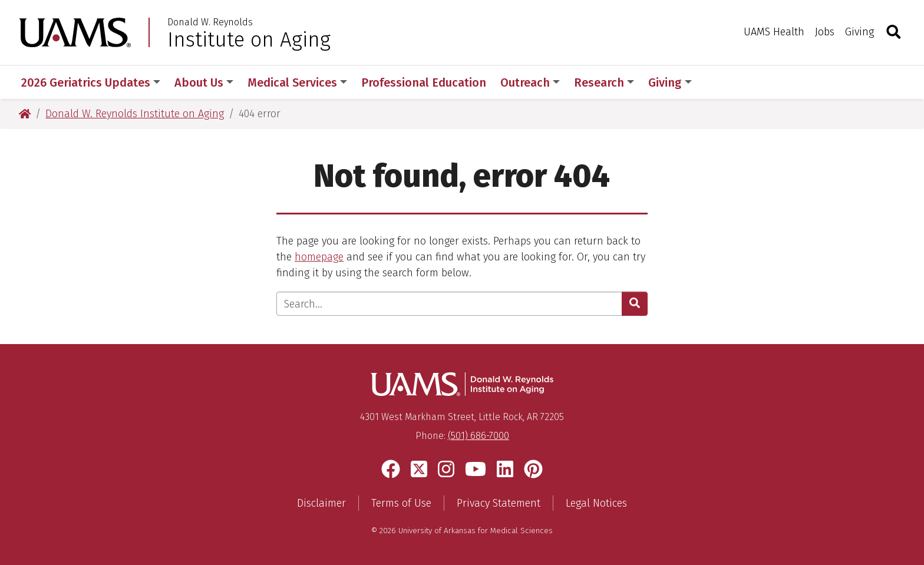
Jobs (825, 32)
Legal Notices (596, 503)
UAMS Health (774, 32)
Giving (859, 32)
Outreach (530, 82)
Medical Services (297, 82)
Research (604, 82)
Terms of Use (401, 503)
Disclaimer (321, 503)
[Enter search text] (449, 304)
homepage (319, 257)
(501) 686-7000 (478, 436)
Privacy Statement (499, 503)
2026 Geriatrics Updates (91, 82)
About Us (204, 82)
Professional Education (424, 82)
